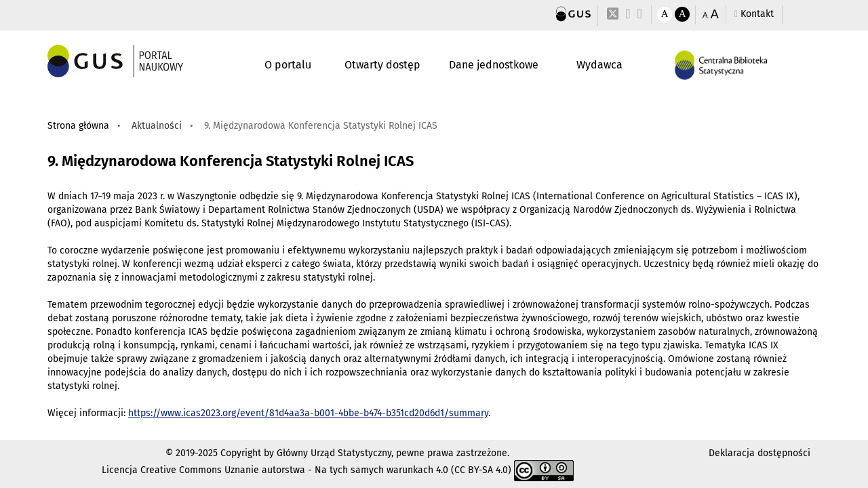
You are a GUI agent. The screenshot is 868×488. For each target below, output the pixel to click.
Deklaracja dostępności (759, 453)
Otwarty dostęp (382, 65)
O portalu (288, 65)
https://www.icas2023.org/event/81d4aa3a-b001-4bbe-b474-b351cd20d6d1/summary (308, 413)
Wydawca (599, 65)
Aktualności (157, 126)
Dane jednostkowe (494, 65)
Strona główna (78, 126)
